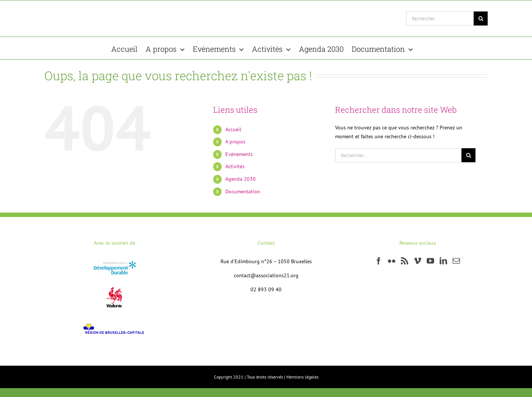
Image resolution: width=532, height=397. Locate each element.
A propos (235, 142)
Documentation (243, 191)
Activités (235, 166)
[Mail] (456, 261)
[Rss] (405, 261)
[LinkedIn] (443, 261)
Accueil (233, 129)
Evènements (239, 154)
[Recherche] (481, 18)
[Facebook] (379, 261)
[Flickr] (392, 261)
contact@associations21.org (266, 275)
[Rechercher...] (440, 18)
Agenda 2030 (241, 179)
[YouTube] (430, 261)
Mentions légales (302, 377)
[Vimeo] (417, 261)
